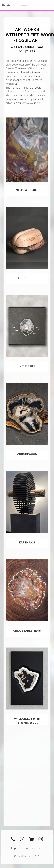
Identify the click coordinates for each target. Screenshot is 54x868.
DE (4, 4)
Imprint (15, 848)
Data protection (34, 848)
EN (8, 4)
